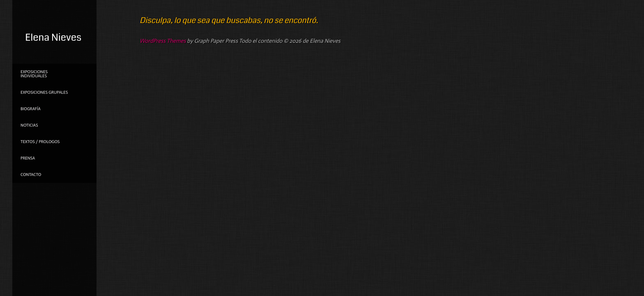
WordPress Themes (163, 41)
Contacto (31, 175)
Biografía (31, 109)
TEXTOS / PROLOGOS (40, 142)
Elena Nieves (53, 37)
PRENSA (28, 158)
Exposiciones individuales (34, 74)
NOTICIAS (29, 125)
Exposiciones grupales (44, 92)
